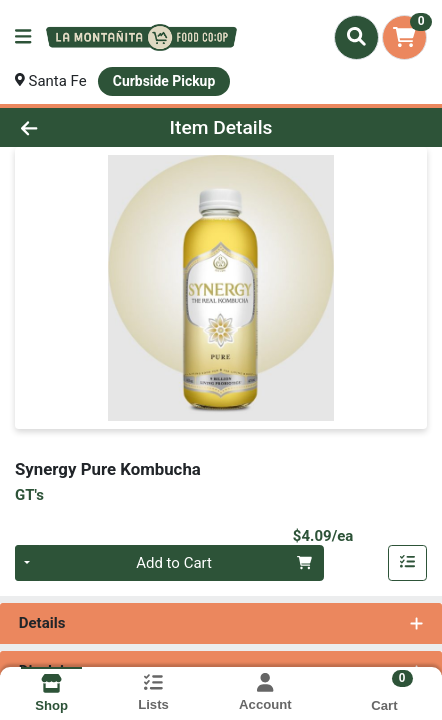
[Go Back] (66, 127)
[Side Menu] (23, 37)
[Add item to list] (408, 563)
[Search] (356, 37)
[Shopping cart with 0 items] (404, 37)
